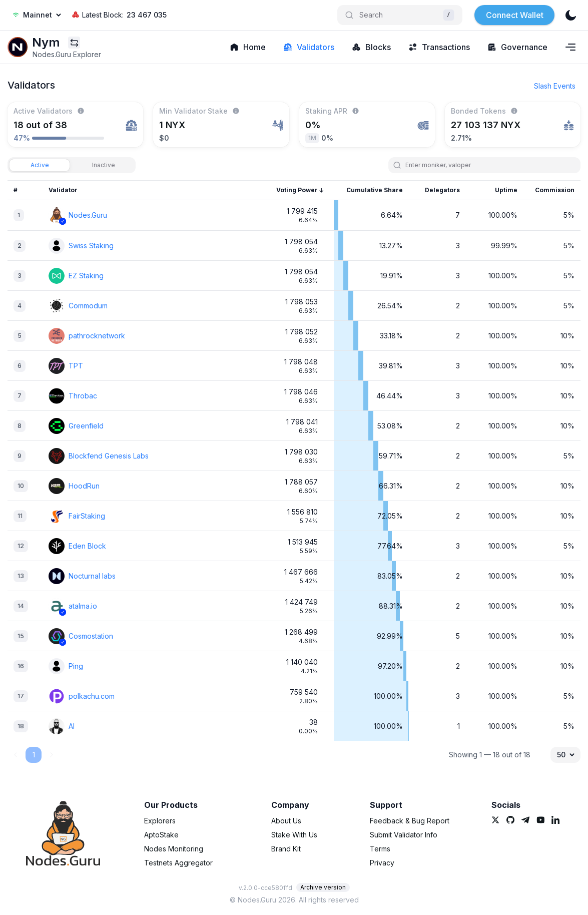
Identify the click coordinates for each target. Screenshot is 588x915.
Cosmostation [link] (91, 636)
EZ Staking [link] (86, 276)
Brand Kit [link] (286, 849)
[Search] (400, 15)
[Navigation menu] (570, 47)
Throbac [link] (83, 396)
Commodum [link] (88, 306)
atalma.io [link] (83, 606)
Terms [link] (380, 849)
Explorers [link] (160, 821)
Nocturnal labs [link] (92, 576)
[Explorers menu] (74, 43)
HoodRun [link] (84, 486)
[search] (489, 165)
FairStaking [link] (87, 516)
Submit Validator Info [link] (404, 835)
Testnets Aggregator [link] (178, 863)
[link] (18, 47)
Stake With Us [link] (294, 835)
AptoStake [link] (161, 835)
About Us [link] (286, 821)
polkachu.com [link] (92, 696)
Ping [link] (76, 666)
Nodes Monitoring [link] (174, 849)
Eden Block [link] (87, 546)
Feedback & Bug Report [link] (410, 821)
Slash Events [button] (555, 86)
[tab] (40, 165)
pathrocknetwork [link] (97, 336)
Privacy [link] (382, 863)
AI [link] (72, 726)
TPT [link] (76, 366)
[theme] (570, 15)
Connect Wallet (515, 15)
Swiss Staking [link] (91, 246)
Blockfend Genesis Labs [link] (109, 456)
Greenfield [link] (86, 426)
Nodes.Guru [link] (88, 215)
